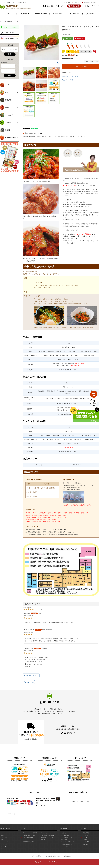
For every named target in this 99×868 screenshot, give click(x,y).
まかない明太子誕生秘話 (28, 837)
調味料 (3, 840)
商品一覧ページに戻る (68, 80)
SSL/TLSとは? (12, 814)
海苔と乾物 (4, 837)
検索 (10, 54)
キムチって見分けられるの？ (48, 833)
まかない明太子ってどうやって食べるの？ (49, 839)
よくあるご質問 (65, 835)
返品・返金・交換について (68, 842)
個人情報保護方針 (37, 856)
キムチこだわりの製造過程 (47, 835)
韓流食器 (4, 846)
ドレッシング (5, 842)
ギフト (3, 849)
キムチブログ (58, 14)
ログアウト (85, 840)
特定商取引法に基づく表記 (90, 2)
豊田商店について (41, 14)
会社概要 (68, 2)
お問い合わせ (67, 856)
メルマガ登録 (86, 842)
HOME (8, 14)
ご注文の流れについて (67, 844)
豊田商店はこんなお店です (29, 842)
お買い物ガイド (77, 2)
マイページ (85, 835)
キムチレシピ (74, 14)
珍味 (2, 835)
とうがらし (4, 844)
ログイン (85, 837)
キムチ (6, 22)
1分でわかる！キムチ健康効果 (30, 833)
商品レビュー (86, 844)
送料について (65, 840)
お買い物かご (65, 833)
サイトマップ (65, 846)
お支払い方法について (67, 837)
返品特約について (67, 72)
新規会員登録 (86, 833)
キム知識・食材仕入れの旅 (29, 835)
